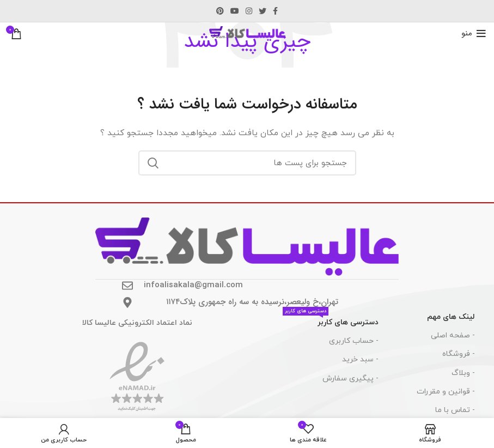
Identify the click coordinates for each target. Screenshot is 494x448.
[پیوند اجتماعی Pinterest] (220, 11)
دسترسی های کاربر (331, 320)
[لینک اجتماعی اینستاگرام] (249, 11)
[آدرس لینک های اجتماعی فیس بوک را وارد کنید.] (275, 11)
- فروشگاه (459, 354)
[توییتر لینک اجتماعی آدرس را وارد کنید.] (263, 11)
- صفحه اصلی (453, 335)
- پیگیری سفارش (350, 379)
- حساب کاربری (354, 341)
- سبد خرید (360, 359)
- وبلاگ (463, 373)
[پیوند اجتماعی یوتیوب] (235, 11)
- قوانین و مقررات (446, 392)
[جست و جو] (247, 163)
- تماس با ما (455, 410)
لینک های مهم (451, 317)
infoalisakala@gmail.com (193, 285)
